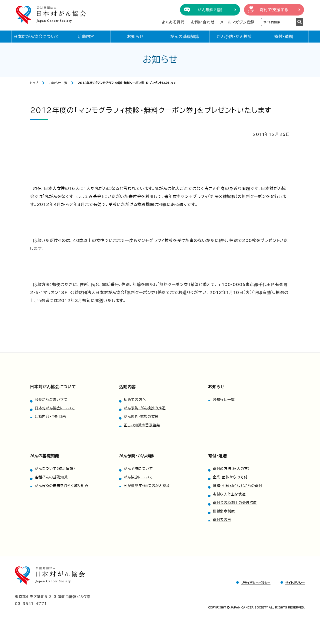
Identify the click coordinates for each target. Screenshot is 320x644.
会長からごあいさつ (51, 400)
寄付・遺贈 (284, 37)
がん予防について (138, 469)
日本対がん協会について (36, 37)
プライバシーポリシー (256, 583)
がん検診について (138, 477)
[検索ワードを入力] (279, 22)
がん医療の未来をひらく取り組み (62, 486)
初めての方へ (135, 400)
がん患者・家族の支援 (141, 417)
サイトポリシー (295, 583)
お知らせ (135, 37)
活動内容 (86, 37)
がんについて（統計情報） (55, 469)
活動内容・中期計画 (50, 417)
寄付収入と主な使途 (229, 494)
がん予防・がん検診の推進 (145, 408)
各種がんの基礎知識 (51, 477)
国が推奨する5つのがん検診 (147, 486)
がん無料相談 (210, 10)
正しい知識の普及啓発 (142, 425)
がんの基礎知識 (185, 37)
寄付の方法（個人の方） (231, 469)
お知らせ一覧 (58, 83)
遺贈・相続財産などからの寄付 (237, 486)
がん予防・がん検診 (234, 37)
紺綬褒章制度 (224, 511)
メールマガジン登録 (237, 22)
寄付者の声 (222, 520)
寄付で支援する (274, 10)
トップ (34, 83)
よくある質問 (173, 22)
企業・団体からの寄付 (230, 477)
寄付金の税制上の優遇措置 (235, 503)
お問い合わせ (203, 22)
